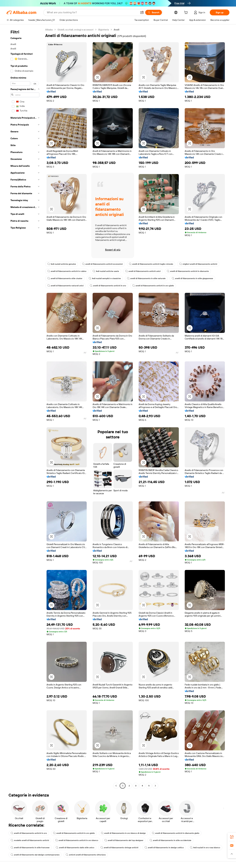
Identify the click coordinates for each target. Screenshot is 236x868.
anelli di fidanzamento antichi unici (143, 271)
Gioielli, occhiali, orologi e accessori (75, 30)
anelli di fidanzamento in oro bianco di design (123, 833)
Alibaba (49, 30)
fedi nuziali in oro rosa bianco (205, 848)
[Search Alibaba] (92, 12)
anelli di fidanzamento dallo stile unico (75, 848)
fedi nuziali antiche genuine (62, 264)
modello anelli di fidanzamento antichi (30, 840)
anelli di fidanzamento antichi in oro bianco (77, 840)
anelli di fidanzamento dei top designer (124, 840)
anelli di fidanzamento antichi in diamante (188, 271)
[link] (232, 837)
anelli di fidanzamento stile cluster (65, 278)
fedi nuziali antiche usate (106, 271)
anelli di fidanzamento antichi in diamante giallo (176, 833)
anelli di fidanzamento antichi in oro (108, 286)
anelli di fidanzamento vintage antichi (119, 848)
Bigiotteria (104, 30)
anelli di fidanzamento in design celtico (164, 848)
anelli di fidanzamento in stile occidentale (170, 840)
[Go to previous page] (116, 786)
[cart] (187, 13)
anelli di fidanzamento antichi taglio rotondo (151, 264)
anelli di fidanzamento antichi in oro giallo (153, 286)
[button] (142, 12)
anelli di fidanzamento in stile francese (30, 848)
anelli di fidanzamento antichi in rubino (67, 271)
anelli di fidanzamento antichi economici (102, 264)
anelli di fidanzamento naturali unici (65, 286)
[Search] (154, 12)
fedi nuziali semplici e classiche (105, 278)
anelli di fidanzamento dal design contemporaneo (35, 855)
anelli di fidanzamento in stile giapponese (192, 278)
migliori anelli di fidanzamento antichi (198, 264)
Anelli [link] (117, 30)
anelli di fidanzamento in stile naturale (146, 278)
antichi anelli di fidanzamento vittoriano (86, 855)
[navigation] (25, 408)
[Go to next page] (155, 786)
